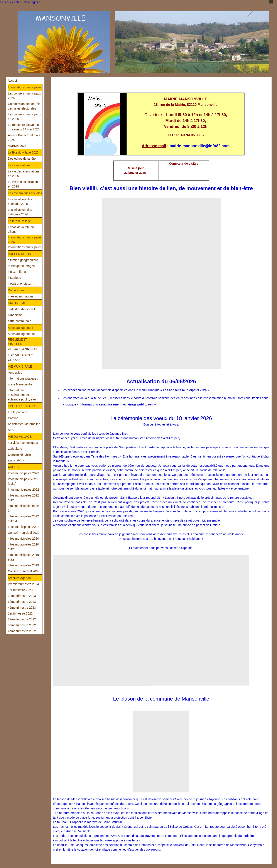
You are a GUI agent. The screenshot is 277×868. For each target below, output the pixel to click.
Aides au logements (21, 334)
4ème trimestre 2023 (22, 608)
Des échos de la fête (22, 159)
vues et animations (21, 296)
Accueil (13, 81)
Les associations (19, 165)
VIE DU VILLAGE (20, 437)
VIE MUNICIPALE (20, 366)
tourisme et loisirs (20, 454)
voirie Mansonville (20, 384)
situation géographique (23, 260)
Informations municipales (25, 87)
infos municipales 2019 (23, 565)
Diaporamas (16, 290)
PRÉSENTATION (19, 254)
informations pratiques (23, 378)
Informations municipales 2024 (25, 240)
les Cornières (17, 272)
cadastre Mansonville (22, 309)
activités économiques (23, 443)
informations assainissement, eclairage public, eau (22, 395)
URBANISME (17, 303)
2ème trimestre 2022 (22, 619)
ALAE (12, 430)
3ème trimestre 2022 (22, 625)
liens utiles (15, 373)
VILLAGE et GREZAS (23, 349)
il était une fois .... (20, 284)
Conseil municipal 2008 (24, 571)
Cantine (13, 418)
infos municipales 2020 (23, 539)
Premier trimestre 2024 (23, 584)
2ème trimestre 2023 (22, 596)
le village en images (21, 266)
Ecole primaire (18, 412)
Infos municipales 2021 (23, 527)
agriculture (15, 449)
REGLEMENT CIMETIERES (17, 342)
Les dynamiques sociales (25, 193)
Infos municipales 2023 (23, 473)
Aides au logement (20, 328)
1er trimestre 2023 (20, 590)
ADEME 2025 (17, 146)
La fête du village (19, 221)
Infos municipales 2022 (23, 490)
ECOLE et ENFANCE (22, 406)
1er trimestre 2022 (20, 613)
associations (16, 460)
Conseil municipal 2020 (24, 533)
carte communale (19, 321)
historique (14, 278)
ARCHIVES (16, 467)
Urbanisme (15, 315)
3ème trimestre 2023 (22, 602)
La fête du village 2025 (23, 152)
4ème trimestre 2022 (22, 631)
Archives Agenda (19, 578)
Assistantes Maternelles (24, 424)
